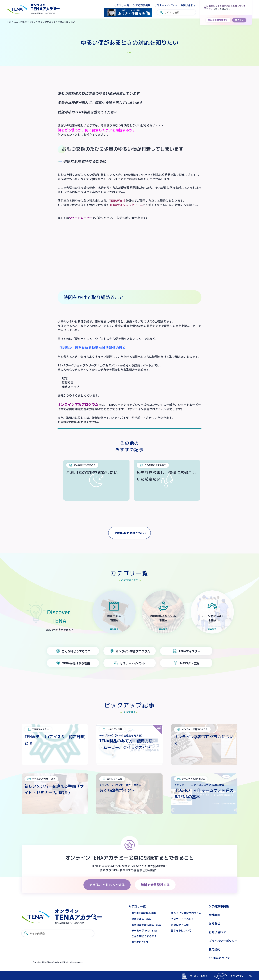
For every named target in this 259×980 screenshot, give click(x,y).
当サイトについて (181, 930)
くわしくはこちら (222, 9)
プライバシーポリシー (223, 941)
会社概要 (214, 915)
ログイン (239, 20)
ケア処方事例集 (142, 5)
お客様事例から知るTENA (146, 925)
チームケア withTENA (144, 930)
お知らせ (214, 923)
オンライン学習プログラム (186, 913)
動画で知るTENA (141, 919)
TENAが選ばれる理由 (144, 913)
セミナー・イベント (165, 5)
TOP (9, 22)
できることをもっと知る (107, 885)
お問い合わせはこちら (129, 533)
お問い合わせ (188, 5)
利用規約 (214, 949)
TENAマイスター (141, 942)
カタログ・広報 (180, 925)
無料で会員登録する (218, 20)
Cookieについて (219, 958)
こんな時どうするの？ (25, 22)
